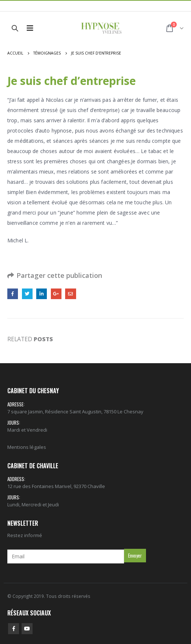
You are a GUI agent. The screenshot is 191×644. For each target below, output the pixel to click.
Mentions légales (27, 447)
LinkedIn (42, 294)
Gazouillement (27, 294)
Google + (56, 294)
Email (70, 294)
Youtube (27, 629)
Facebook (13, 294)
